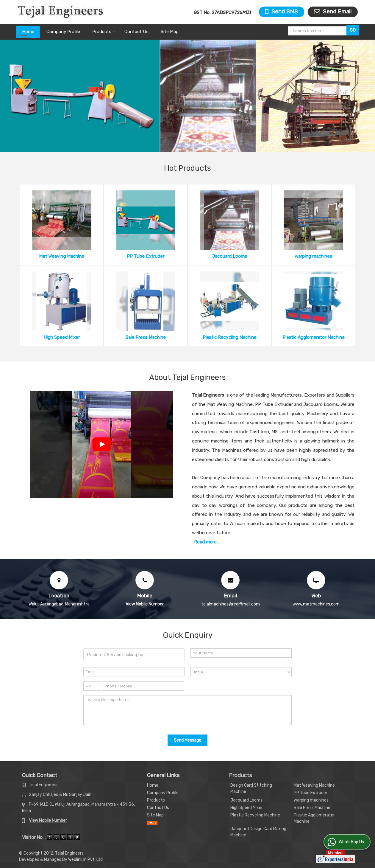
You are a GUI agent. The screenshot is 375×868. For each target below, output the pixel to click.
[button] (145, 604)
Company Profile (63, 32)
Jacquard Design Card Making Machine (258, 832)
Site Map (170, 32)
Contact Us (136, 32)
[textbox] (318, 31)
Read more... (207, 542)
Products (104, 32)
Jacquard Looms (230, 256)
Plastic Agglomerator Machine (314, 337)
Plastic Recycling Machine (230, 337)
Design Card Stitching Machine (251, 788)
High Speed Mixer (62, 337)
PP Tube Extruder (146, 256)
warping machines (313, 256)
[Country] (241, 672)
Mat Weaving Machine (62, 256)
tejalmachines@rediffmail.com (231, 604)
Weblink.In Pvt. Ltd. (86, 860)
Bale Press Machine (146, 337)
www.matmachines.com (316, 604)
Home (28, 32)
